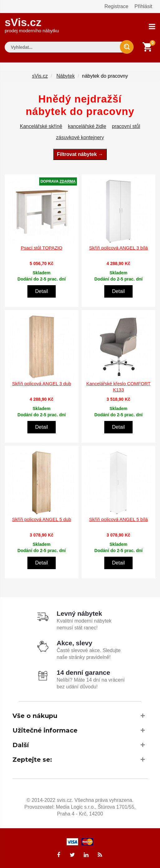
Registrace (116, 6)
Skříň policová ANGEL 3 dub (42, 384)
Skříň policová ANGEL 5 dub (42, 519)
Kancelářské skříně (41, 126)
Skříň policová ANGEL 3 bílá (118, 248)
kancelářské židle (87, 126)
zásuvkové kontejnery (80, 137)
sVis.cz (32, 25)
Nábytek (66, 76)
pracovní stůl (126, 126)
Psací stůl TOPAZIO (42, 248)
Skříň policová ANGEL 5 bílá (118, 519)
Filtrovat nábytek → (80, 154)
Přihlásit (143, 6)
